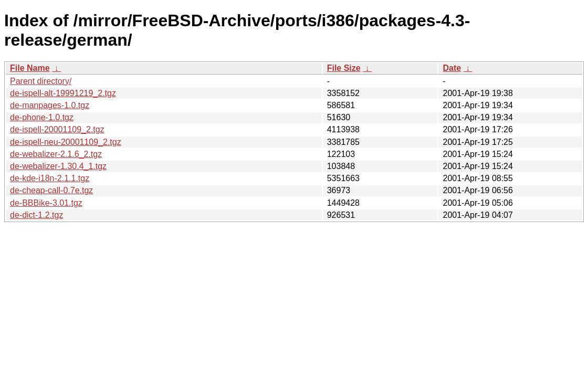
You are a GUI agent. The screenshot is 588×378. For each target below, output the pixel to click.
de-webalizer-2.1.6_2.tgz (56, 154)
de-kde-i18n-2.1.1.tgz (50, 178)
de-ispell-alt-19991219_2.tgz (63, 93)
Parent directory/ (41, 81)
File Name (30, 68)
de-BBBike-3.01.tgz (46, 203)
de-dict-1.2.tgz (36, 215)
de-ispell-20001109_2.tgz (57, 129)
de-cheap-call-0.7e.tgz (51, 190)
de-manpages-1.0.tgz (50, 105)
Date (452, 68)
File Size (344, 68)
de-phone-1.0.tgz (42, 117)
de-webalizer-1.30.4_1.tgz (58, 166)
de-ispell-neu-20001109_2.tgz (66, 142)
